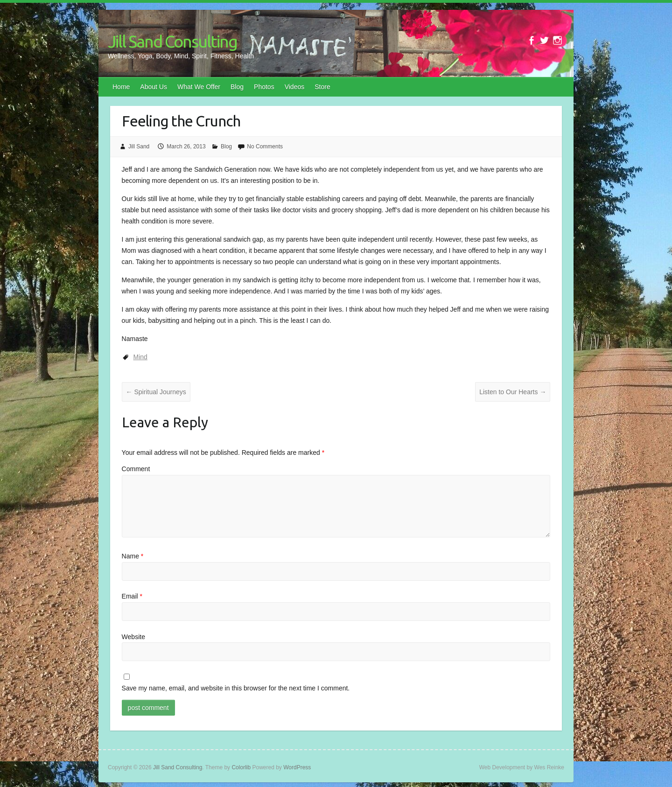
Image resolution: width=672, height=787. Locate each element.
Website (133, 637)
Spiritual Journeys (156, 392)
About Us (154, 87)
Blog (237, 87)
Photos (264, 87)
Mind (140, 357)
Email (132, 596)
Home (121, 87)
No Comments (265, 146)
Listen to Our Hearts (513, 392)
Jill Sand (139, 146)
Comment (136, 469)
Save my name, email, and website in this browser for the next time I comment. (236, 688)
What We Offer (199, 87)
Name (133, 556)
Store (322, 87)
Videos (295, 87)
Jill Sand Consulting (172, 41)
